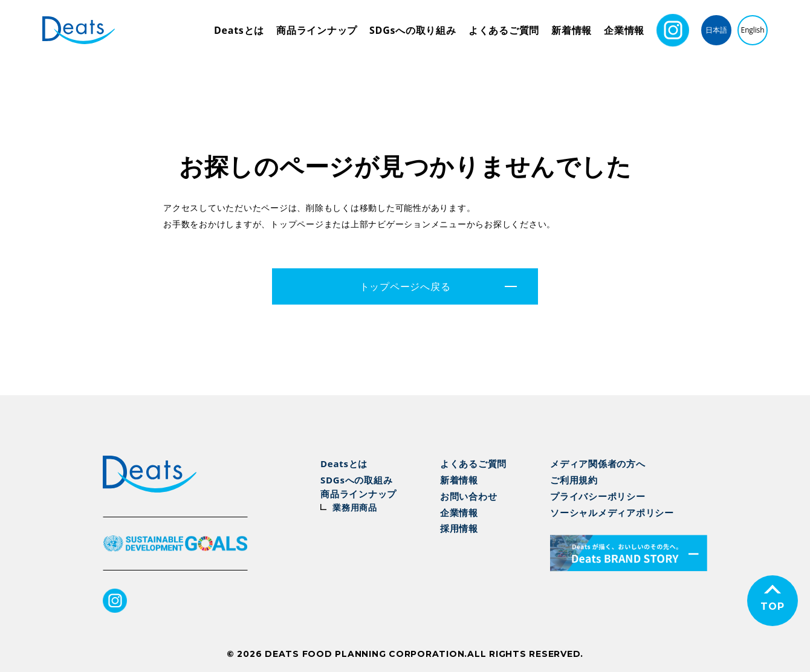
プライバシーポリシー (598, 496)
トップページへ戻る (405, 286)
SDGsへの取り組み (413, 30)
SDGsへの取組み (356, 480)
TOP (772, 606)
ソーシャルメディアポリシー (612, 512)
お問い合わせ (469, 496)
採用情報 (459, 528)
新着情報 (572, 30)
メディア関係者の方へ (598, 464)
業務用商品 (355, 507)
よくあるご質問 (504, 30)
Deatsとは (239, 30)
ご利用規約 (574, 480)
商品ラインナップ (317, 30)
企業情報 (624, 30)
